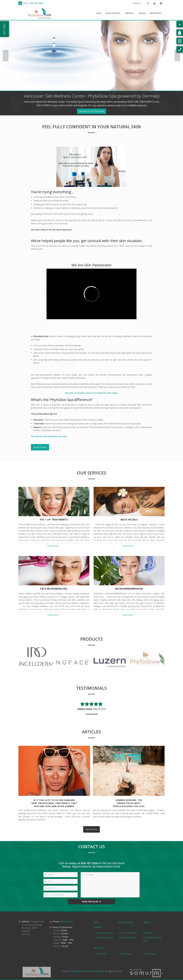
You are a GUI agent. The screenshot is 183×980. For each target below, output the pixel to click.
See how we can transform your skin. (49, 436)
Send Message (91, 902)
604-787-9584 (37, 3)
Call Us (4, 29)
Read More (91, 829)
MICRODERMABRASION (129, 589)
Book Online (40, 447)
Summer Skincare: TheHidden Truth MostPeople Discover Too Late (129, 803)
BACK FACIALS (129, 520)
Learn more (54, 546)
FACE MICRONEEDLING (54, 589)
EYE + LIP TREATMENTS (54, 520)
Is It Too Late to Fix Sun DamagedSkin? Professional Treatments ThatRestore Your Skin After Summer (54, 803)
